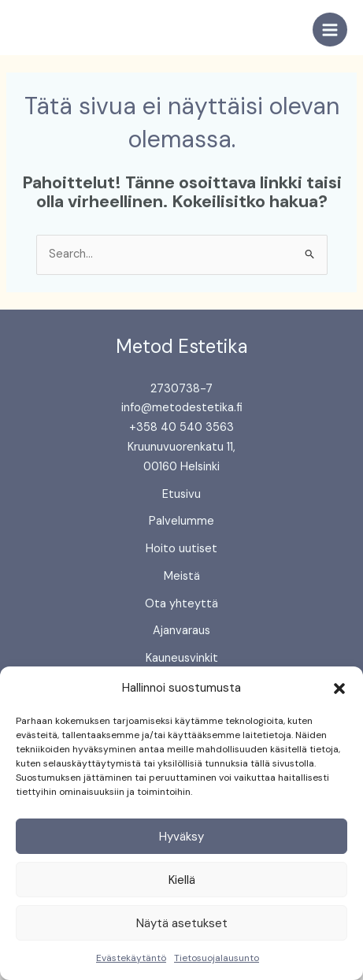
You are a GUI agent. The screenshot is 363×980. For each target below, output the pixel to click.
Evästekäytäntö (131, 958)
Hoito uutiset (181, 549)
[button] (339, 689)
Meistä (182, 576)
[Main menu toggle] (330, 30)
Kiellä (182, 880)
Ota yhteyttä (181, 604)
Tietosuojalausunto (217, 958)
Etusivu (181, 494)
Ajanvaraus (181, 631)
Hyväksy (181, 837)
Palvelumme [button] (181, 521)
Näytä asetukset (182, 923)
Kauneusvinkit (182, 658)
